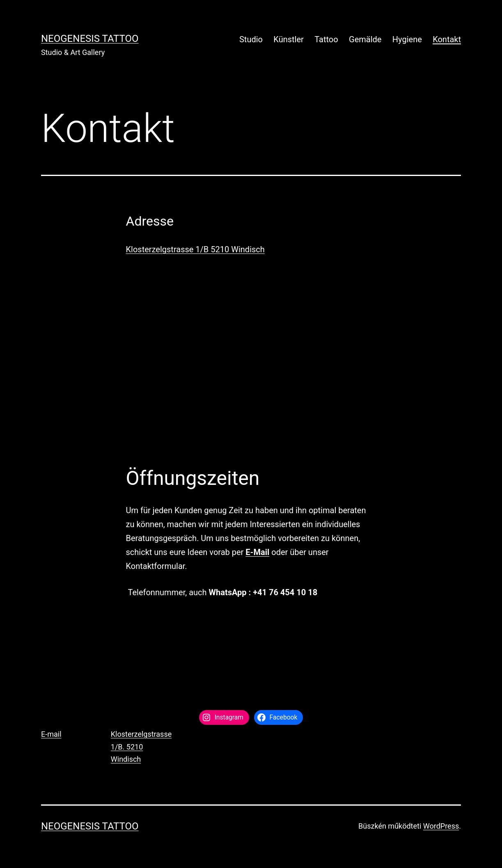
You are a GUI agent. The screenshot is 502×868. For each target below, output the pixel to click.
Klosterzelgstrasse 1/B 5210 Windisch (195, 249)
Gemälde (365, 39)
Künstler (289, 39)
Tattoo (326, 39)
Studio (251, 39)
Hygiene (407, 39)
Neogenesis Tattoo (90, 39)
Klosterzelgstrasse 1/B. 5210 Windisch (141, 747)
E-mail (51, 734)
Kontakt (447, 39)
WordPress (441, 826)
